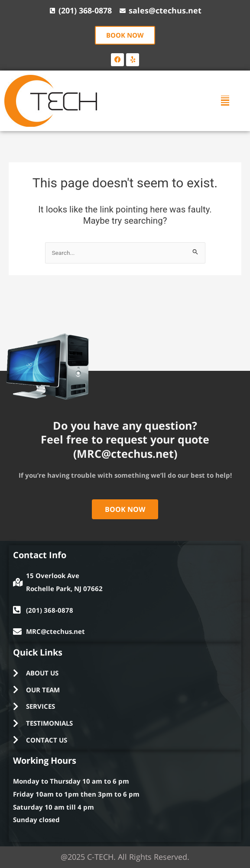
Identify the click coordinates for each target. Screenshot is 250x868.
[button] (225, 101)
